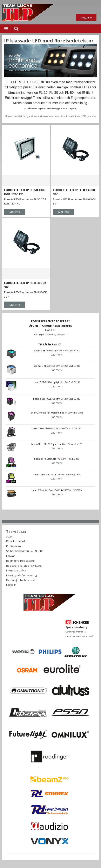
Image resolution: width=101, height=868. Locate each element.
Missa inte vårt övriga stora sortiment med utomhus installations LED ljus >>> (51, 116)
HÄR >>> (51, 330)
